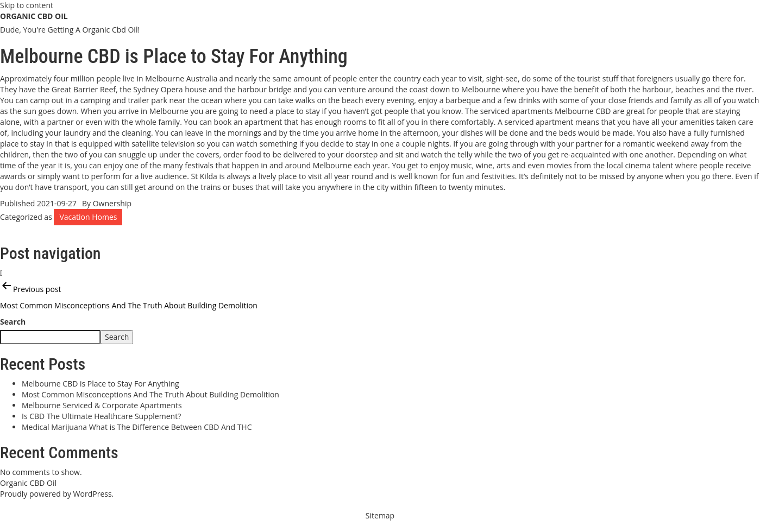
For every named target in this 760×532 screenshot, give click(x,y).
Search (13, 322)
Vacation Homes (88, 217)
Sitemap (380, 515)
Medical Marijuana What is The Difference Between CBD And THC (137, 427)
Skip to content (27, 5)
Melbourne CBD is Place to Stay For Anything (101, 384)
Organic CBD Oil (34, 16)
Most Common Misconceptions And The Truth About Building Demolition (150, 394)
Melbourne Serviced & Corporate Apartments (102, 405)
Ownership (112, 203)
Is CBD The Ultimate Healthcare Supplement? (101, 416)
